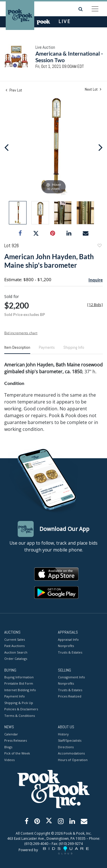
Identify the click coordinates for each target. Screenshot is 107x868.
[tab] (17, 350)
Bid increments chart (21, 333)
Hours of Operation (73, 760)
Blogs (8, 747)
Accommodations (71, 753)
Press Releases (16, 740)
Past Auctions (14, 646)
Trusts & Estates (70, 652)
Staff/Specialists (70, 740)
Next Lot (93, 89)
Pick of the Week (17, 753)
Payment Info (15, 696)
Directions (66, 747)
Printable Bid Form (19, 683)
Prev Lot (14, 90)
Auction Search (16, 652)
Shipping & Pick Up (19, 703)
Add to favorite (99, 246)
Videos (9, 760)
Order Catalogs (16, 659)
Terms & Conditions (20, 716)
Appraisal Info (68, 639)
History (63, 734)
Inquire (96, 280)
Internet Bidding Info (20, 690)
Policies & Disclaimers (21, 709)
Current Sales (15, 639)
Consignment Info (71, 677)
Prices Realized (70, 696)
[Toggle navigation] (95, 9)
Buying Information (19, 677)
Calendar (11, 734)
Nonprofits (66, 646)
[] (95, 305)
